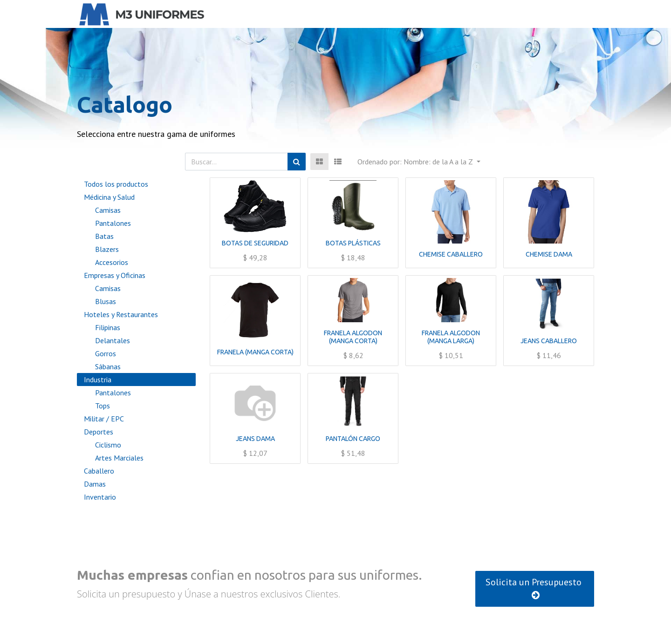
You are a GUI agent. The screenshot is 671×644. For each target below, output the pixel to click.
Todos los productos (116, 184)
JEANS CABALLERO (549, 341)
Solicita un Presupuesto (535, 588)
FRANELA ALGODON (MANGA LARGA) (451, 337)
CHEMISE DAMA (549, 254)
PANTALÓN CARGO (353, 439)
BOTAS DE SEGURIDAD (255, 243)
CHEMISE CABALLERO (451, 254)
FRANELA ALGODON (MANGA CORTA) (353, 337)
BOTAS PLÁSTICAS (353, 243)
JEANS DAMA (255, 439)
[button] (419, 162)
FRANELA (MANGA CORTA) (255, 352)
